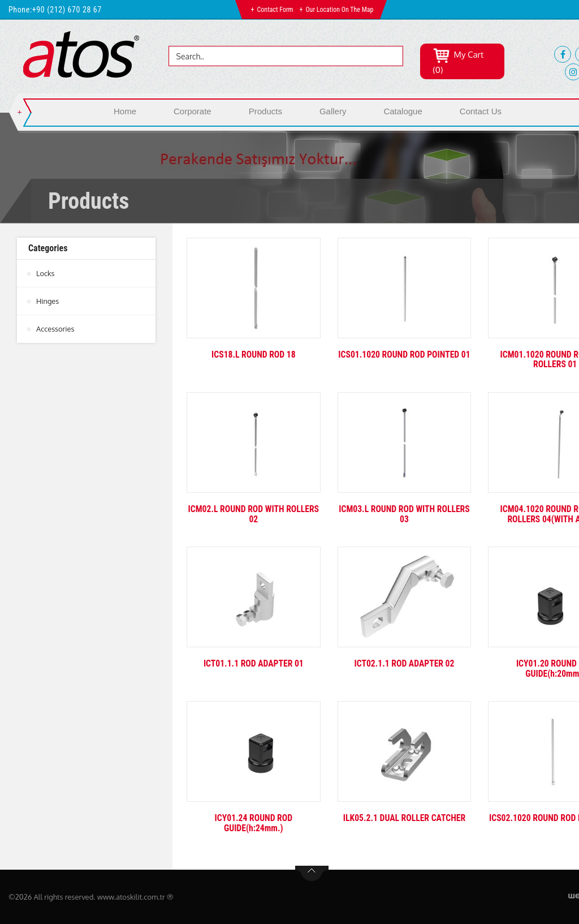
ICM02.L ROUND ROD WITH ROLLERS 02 (254, 514)
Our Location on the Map (339, 10)
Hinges (48, 301)
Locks (46, 273)
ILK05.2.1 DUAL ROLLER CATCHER (404, 818)
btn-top (312, 874)
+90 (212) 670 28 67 (67, 10)
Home (125, 111)
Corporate (193, 111)
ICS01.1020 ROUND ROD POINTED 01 (405, 360)
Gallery (333, 111)
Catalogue (403, 111)
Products (265, 111)
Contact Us (481, 111)
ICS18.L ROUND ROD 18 (253, 354)
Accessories (55, 329)
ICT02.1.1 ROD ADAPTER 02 (405, 663)
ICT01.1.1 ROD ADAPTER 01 (254, 663)
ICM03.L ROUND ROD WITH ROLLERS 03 (405, 514)
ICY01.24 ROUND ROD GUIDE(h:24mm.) (254, 823)
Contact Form (275, 10)
